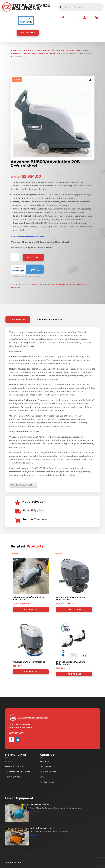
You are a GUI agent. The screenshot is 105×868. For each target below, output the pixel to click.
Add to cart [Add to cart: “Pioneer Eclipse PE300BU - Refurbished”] (74, 674)
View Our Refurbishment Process (27, 237)
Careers (44, 777)
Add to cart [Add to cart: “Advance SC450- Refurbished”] (31, 672)
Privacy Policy (47, 782)
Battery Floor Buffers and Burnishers (33, 53)
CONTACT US (27, 33)
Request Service (48, 772)
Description (18, 319)
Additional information (49, 319)
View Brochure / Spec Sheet (23, 485)
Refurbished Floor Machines (35, 50)
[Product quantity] (15, 257)
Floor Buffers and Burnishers (71, 50)
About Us (45, 762)
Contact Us (45, 767)
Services (9, 762)
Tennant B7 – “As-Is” (40, 805)
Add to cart (33, 257)
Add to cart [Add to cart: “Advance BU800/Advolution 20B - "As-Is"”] (31, 609)
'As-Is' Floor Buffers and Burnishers (48, 808)
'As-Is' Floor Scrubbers (41, 832)
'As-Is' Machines (73, 808)
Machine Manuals (14, 767)
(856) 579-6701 (16, 733)
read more (35, 811)
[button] (90, 80)
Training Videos (13, 777)
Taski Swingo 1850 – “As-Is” (43, 828)
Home (14, 50)
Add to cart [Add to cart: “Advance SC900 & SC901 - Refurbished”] (74, 609)
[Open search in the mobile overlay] (81, 7)
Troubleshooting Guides (18, 772)
